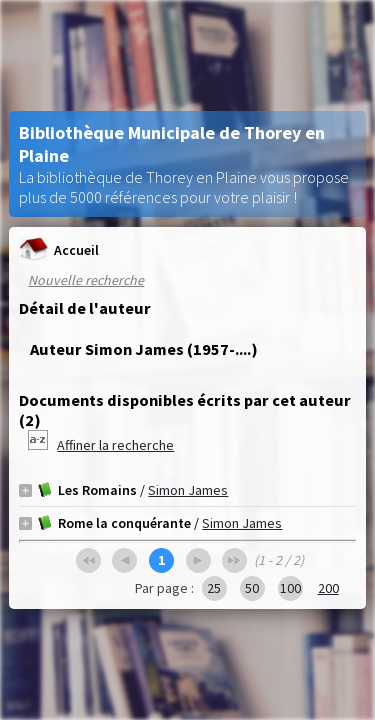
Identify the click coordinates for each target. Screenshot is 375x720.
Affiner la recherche (115, 445)
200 (328, 588)
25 (214, 588)
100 (290, 588)
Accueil (58, 249)
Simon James (188, 490)
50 (252, 588)
